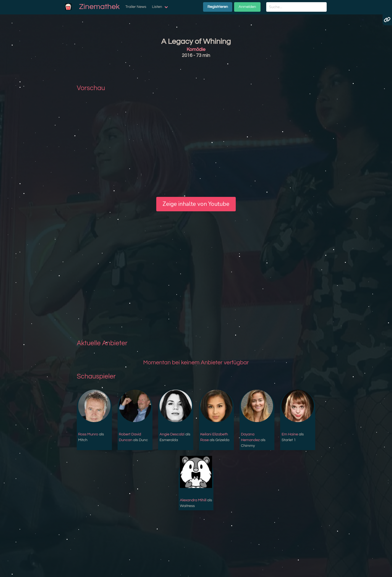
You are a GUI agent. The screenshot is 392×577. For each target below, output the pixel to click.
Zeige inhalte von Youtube (196, 204)
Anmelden (247, 7)
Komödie (196, 50)
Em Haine (290, 434)
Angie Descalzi (172, 434)
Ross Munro (88, 434)
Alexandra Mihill (193, 500)
